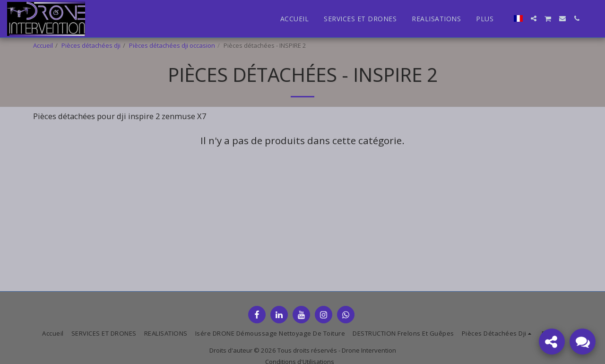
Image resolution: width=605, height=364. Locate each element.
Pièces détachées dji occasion (172, 45)
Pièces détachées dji (91, 45)
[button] (534, 18)
